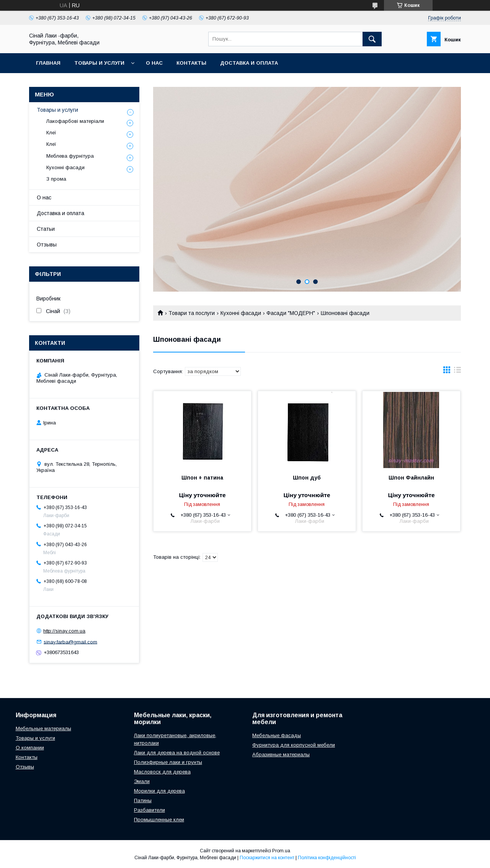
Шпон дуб (307, 478)
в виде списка (457, 372)
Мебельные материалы (43, 728)
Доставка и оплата (249, 63)
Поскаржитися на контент (267, 858)
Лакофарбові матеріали (75, 121)
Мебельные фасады (277, 735)
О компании (30, 748)
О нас (154, 63)
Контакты (191, 63)
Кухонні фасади (241, 313)
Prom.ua (281, 851)
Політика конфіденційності (327, 858)
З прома (56, 179)
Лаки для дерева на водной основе (177, 753)
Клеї (51, 133)
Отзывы (47, 245)
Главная (48, 63)
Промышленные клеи (159, 820)
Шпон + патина (202, 478)
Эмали (142, 781)
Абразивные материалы (281, 755)
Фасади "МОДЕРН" (291, 313)
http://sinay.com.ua (64, 631)
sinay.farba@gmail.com (70, 642)
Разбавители (149, 810)
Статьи (46, 229)
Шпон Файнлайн (411, 478)
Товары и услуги (99, 63)
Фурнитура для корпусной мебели (294, 745)
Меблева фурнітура (70, 156)
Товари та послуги (192, 313)
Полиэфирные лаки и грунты (168, 762)
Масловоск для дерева (162, 772)
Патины (143, 800)
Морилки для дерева (159, 791)
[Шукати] (372, 39)
